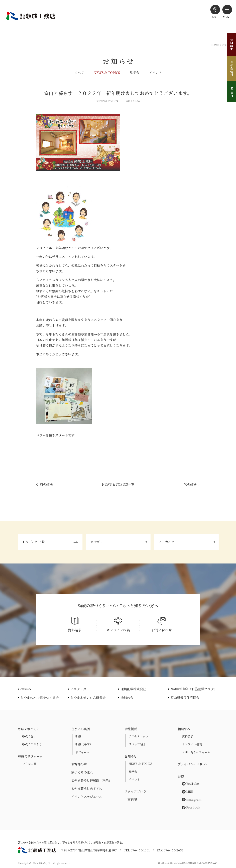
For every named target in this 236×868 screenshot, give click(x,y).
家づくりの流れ (82, 772)
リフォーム (83, 752)
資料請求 (232, 45)
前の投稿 (46, 484)
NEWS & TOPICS (107, 73)
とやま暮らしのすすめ (87, 788)
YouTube (190, 784)
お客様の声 (79, 764)
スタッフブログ (135, 791)
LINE (188, 792)
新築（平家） (84, 744)
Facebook (191, 807)
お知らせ (131, 756)
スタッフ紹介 (137, 744)
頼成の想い (29, 736)
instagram (192, 800)
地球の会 (127, 698)
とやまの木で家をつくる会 (40, 698)
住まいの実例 (81, 729)
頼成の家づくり (29, 729)
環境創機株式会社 (133, 689)
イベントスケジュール (87, 797)
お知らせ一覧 (34, 542)
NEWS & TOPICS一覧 (118, 484)
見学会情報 (232, 69)
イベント (156, 73)
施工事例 (232, 92)
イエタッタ (78, 689)
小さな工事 (29, 764)
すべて (79, 73)
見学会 (135, 73)
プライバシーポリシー (193, 764)
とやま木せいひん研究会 (88, 698)
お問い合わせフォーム (196, 752)
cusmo (26, 689)
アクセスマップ (139, 736)
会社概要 (131, 729)
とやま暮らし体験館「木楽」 (91, 780)
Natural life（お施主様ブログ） (194, 689)
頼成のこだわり (32, 744)
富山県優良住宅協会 (185, 698)
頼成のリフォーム (30, 756)
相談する (184, 729)
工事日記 (131, 800)
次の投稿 (190, 484)
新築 (78, 736)
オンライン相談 (192, 744)
